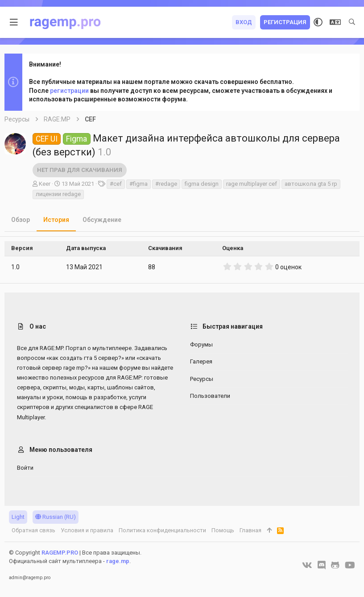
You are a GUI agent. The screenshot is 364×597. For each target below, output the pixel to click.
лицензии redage (58, 194)
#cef (116, 184)
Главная (250, 530)
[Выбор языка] (335, 22)
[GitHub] (335, 565)
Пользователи (210, 396)
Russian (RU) (56, 517)
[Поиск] (352, 22)
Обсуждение (102, 220)
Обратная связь (33, 530)
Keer (45, 184)
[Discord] (322, 565)
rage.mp (118, 561)
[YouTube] (350, 565)
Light (18, 517)
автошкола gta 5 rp (311, 184)
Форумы (201, 344)
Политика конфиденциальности (162, 530)
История (56, 220)
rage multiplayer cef (252, 184)
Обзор (21, 220)
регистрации (69, 91)
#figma (139, 184)
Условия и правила (87, 530)
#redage (166, 184)
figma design (202, 184)
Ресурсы (202, 379)
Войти (25, 468)
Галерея (201, 361)
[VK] (307, 565)
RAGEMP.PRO (60, 553)
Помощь (223, 530)
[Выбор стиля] (318, 22)
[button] (14, 22)
